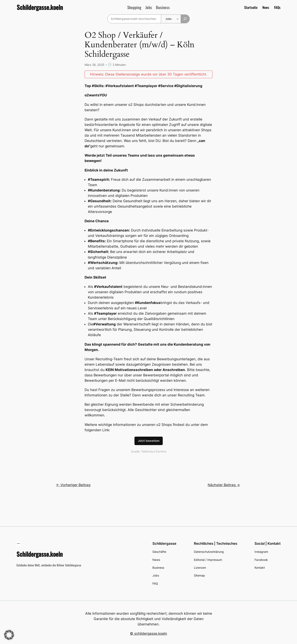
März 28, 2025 (94, 64)
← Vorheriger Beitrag (73, 485)
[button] (9, 635)
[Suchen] (185, 19)
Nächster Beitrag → (224, 485)
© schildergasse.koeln (148, 633)
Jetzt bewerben (149, 440)
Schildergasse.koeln (40, 7)
